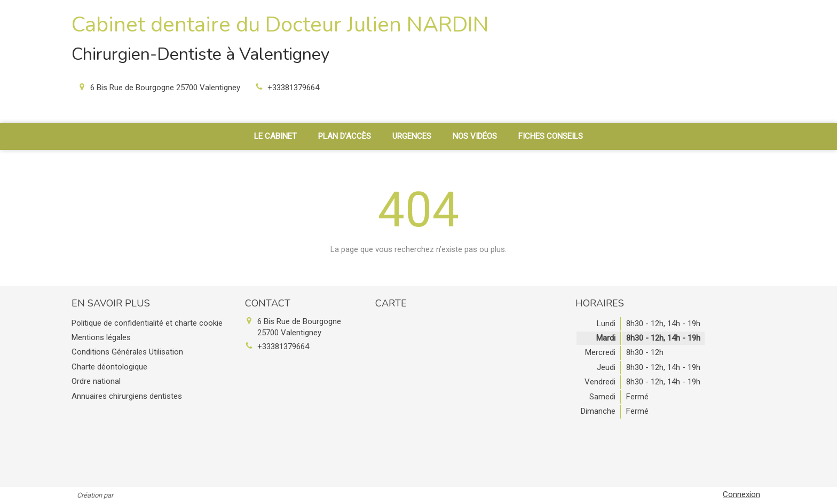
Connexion (741, 494)
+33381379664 (293, 88)
